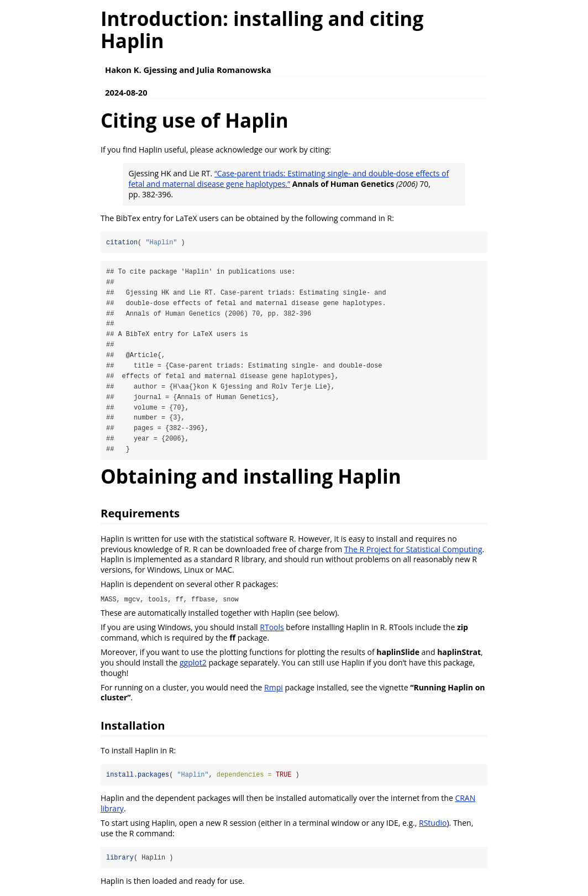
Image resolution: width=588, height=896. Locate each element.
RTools (272, 629)
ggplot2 (193, 664)
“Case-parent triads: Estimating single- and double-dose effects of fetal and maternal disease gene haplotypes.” (289, 179)
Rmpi (274, 689)
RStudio (433, 824)
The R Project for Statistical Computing (413, 551)
